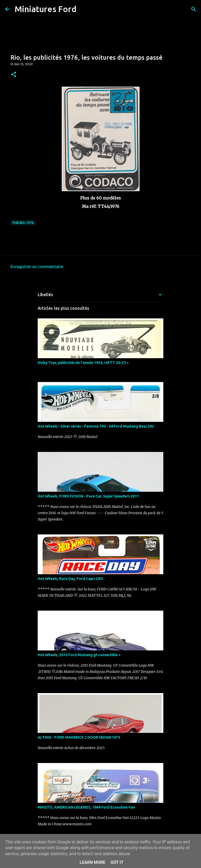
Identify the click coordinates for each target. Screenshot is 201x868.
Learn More (92, 862)
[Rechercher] (84, 9)
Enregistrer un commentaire (37, 267)
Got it (117, 862)
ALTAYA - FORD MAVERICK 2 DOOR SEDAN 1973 (79, 737)
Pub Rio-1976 (23, 223)
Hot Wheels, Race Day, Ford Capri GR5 (70, 579)
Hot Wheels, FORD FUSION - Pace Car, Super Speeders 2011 (88, 496)
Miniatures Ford (46, 9)
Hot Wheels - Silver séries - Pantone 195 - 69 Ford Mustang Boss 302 (96, 426)
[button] (14, 75)
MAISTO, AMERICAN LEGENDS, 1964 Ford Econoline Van (86, 807)
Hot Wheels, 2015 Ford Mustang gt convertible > (79, 655)
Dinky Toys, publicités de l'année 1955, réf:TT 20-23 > (83, 363)
